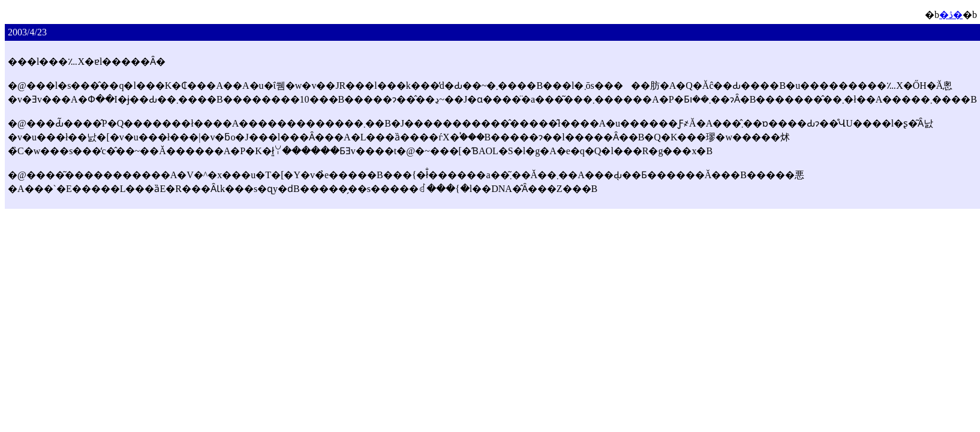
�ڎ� (951, 15)
